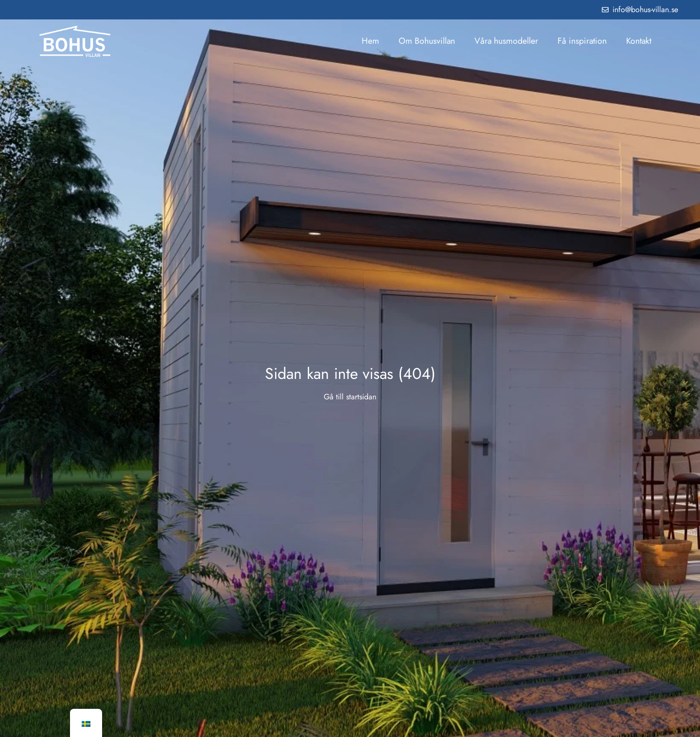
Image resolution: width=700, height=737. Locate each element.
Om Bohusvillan (427, 41)
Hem (370, 41)
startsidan (361, 397)
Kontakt (639, 41)
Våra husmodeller (506, 41)
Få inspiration (582, 41)
